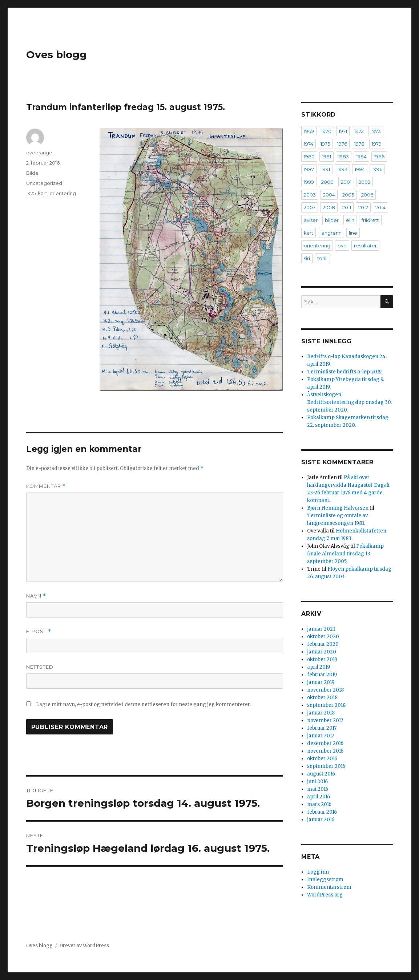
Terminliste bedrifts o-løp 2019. (345, 372)
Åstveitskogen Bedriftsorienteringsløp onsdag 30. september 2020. (349, 402)
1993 (342, 169)
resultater (365, 246)
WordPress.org (325, 895)
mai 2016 (318, 789)
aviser (311, 220)
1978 (359, 144)
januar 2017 (321, 736)
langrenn (331, 233)
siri (307, 258)
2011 (347, 207)
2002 (364, 182)
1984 (361, 157)
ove (342, 246)
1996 (377, 169)
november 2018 (325, 690)
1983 (344, 157)
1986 (379, 157)
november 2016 (325, 751)
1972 (359, 131)
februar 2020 (323, 644)
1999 (309, 182)
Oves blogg (57, 54)
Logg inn (318, 872)
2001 (346, 182)
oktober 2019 (322, 659)
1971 (343, 131)
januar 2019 (321, 682)
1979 (377, 144)
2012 (363, 207)
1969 (309, 131)
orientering (63, 193)
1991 (326, 169)
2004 (329, 195)
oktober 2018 (322, 698)
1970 (326, 131)
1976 (342, 144)
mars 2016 (319, 804)
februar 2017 (322, 728)
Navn (36, 596)
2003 (310, 195)
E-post (39, 631)
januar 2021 (321, 629)
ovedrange (39, 153)
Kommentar (46, 486)
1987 (309, 169)
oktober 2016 (322, 759)
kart (43, 193)
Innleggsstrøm (325, 880)
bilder (332, 220)
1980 (309, 157)
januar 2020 (322, 652)
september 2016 (326, 766)
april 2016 (319, 797)
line (353, 233)
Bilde (32, 173)
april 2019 (319, 667)
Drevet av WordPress (84, 946)
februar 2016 (322, 812)
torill (322, 258)
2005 (348, 195)
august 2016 (321, 774)
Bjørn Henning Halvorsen (338, 508)
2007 (310, 207)
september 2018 (326, 705)
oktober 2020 (323, 637)
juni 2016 (317, 781)
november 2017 (325, 720)
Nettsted (40, 667)
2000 (327, 182)
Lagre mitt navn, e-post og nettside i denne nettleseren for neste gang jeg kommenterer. (143, 704)
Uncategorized (44, 183)
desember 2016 (325, 743)
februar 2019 (322, 675)
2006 (367, 195)
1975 (31, 193)
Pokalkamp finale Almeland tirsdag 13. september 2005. (345, 554)
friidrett (370, 220)
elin (350, 220)
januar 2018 (321, 713)
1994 (360, 169)
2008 (329, 207)
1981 (327, 157)
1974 (309, 144)
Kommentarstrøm (329, 887)
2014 (380, 207)
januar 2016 (321, 820)
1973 (376, 131)
